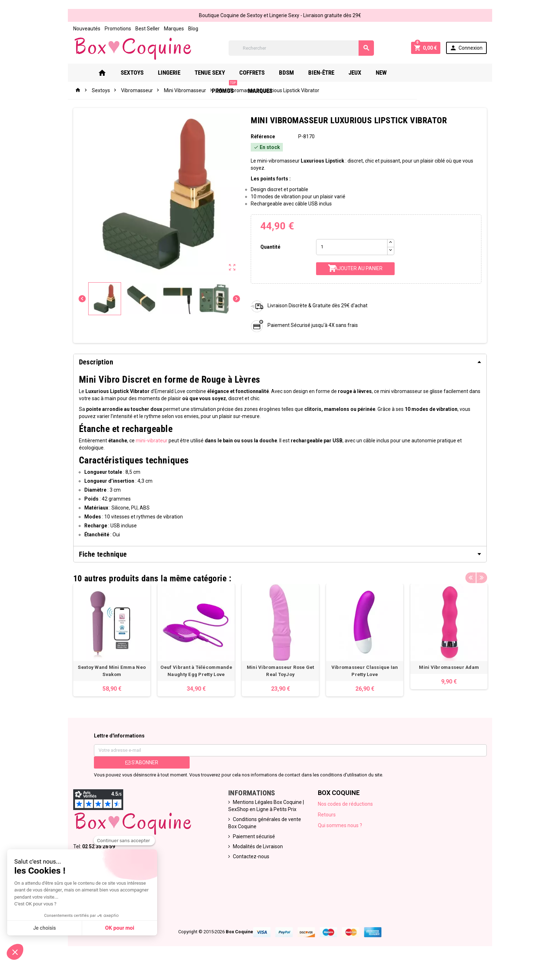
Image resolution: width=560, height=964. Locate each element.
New (382, 73)
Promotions (117, 29)
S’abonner (141, 762)
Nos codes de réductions (346, 804)
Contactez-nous (251, 856)
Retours (327, 815)
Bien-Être (322, 73)
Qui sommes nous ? (340, 825)
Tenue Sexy (210, 73)
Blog (193, 29)
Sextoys (132, 73)
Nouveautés (86, 29)
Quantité (270, 247)
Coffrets (252, 73)
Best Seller (147, 29)
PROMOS (414, 70)
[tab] (280, 362)
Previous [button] (471, 577)
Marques (174, 29)
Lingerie (169, 73)
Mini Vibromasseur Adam (449, 667)
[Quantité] (352, 247)
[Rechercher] (301, 48)
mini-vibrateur (151, 441)
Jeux (355, 73)
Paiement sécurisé (254, 836)
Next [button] (482, 577)
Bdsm (287, 73)
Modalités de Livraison (258, 846)
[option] (111, 640)
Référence (263, 136)
